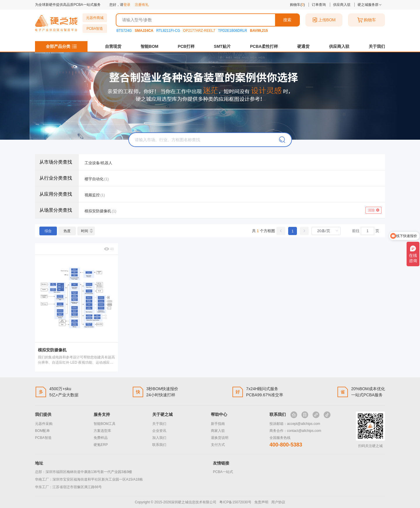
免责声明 (261, 502)
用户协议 (278, 502)
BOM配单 (42, 431)
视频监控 (92, 195)
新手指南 (218, 424)
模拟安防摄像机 (98, 211)
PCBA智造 (95, 29)
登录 (127, 5)
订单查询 (319, 5)
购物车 (367, 20)
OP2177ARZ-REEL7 (199, 31)
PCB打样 (186, 46)
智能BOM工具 (105, 424)
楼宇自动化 (94, 179)
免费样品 (101, 438)
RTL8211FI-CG (168, 31)
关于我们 (377, 46)
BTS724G (124, 31)
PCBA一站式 (223, 472)
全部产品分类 (58, 46)
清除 (374, 210)
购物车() (297, 5)
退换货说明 (220, 438)
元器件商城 (95, 18)
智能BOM (149, 46)
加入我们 (159, 438)
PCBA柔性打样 (264, 46)
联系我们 (159, 445)
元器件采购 (44, 424)
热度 (67, 231)
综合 (48, 231)
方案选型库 (102, 431)
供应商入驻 (342, 5)
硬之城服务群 (370, 5)
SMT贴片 (222, 46)
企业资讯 (159, 431)
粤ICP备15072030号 (235, 502)
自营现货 (113, 46)
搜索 (287, 20)
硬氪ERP (101, 445)
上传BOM (324, 20)
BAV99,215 (259, 31)
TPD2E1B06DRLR (233, 31)
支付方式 (218, 445)
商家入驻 (218, 431)
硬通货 (303, 46)
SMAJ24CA (144, 31)
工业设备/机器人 (98, 163)
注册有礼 (142, 5)
